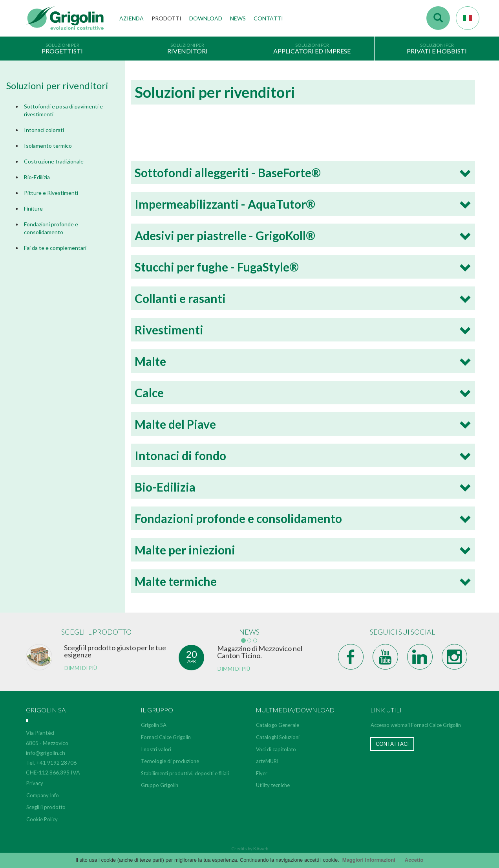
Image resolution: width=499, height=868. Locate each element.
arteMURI (267, 761)
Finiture (33, 208)
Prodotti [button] (166, 18)
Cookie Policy (42, 819)
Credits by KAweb (250, 849)
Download (206, 18)
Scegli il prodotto (46, 807)
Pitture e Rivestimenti (51, 193)
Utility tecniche (273, 785)
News (238, 18)
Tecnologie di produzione (170, 761)
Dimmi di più (81, 668)
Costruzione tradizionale (54, 161)
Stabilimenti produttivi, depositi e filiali (185, 773)
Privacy (35, 783)
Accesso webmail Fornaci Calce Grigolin (416, 725)
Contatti (268, 18)
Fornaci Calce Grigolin (166, 737)
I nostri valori (156, 749)
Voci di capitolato (276, 749)
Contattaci (392, 744)
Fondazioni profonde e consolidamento (51, 228)
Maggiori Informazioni (369, 860)
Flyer (262, 773)
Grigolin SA (154, 725)
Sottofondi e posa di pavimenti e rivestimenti (63, 110)
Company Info (43, 795)
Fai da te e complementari (55, 248)
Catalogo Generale (278, 725)
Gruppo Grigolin (160, 785)
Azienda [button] (132, 18)
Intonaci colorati (44, 130)
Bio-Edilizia (37, 177)
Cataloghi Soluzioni (278, 737)
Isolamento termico (48, 146)
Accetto (414, 860)
